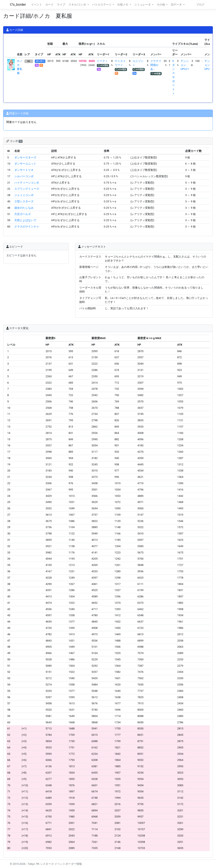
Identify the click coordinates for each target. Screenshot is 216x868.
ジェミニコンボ (24, 195)
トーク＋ (102, 61)
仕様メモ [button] (123, 5)
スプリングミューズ (27, 189)
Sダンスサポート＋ (173, 77)
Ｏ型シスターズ (24, 201)
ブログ (200, 5)
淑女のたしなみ (24, 208)
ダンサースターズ (25, 157)
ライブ (61, 5)
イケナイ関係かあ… (156, 65)
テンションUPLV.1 (185, 65)
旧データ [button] (177, 5)
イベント (36, 5)
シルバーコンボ (24, 176)
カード (49, 5)
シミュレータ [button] (143, 5)
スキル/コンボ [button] (78, 5)
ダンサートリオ (24, 170)
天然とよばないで (25, 220)
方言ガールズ (23, 214)
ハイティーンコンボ (27, 183)
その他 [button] (161, 5)
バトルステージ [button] (102, 5)
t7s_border (18, 5)
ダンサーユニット (25, 164)
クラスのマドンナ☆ (27, 227)
